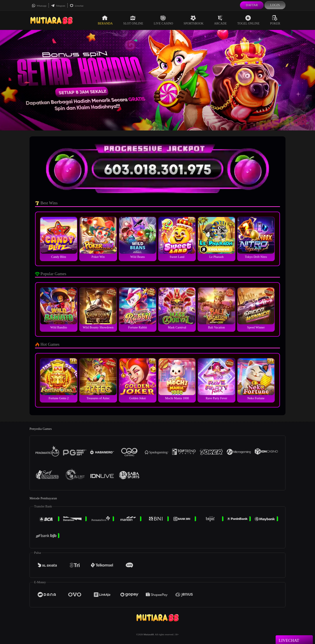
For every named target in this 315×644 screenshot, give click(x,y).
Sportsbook (193, 20)
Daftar (252, 5)
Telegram (58, 6)
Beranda (105, 20)
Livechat (77, 6)
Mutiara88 (149, 634)
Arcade (220, 20)
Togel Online (248, 20)
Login (275, 5)
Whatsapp (39, 6)
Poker (275, 20)
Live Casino (164, 20)
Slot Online (133, 20)
